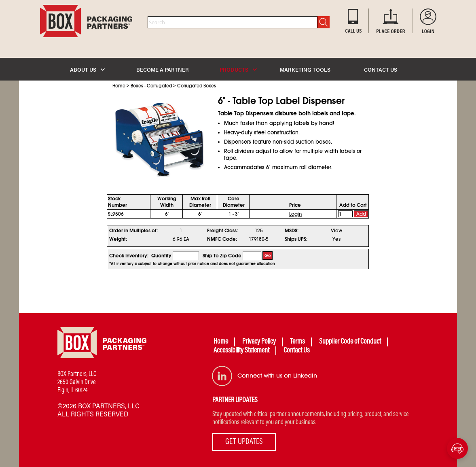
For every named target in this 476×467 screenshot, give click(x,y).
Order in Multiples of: (133, 231)
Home (119, 86)
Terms (297, 342)
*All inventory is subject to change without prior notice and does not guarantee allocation (192, 264)
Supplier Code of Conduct (350, 342)
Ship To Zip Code (222, 256)
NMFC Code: (222, 239)
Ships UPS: (296, 239)
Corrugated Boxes (197, 86)
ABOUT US (87, 69)
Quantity (161, 256)
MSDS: (292, 231)
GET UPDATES (244, 442)
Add (361, 214)
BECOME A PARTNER (163, 69)
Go (268, 256)
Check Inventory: (129, 256)
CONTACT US (381, 69)
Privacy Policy (259, 342)
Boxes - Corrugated (151, 86)
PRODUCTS (238, 69)
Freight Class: (222, 231)
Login (295, 214)
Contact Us (297, 351)
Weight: (118, 239)
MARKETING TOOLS (305, 69)
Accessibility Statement (241, 351)
